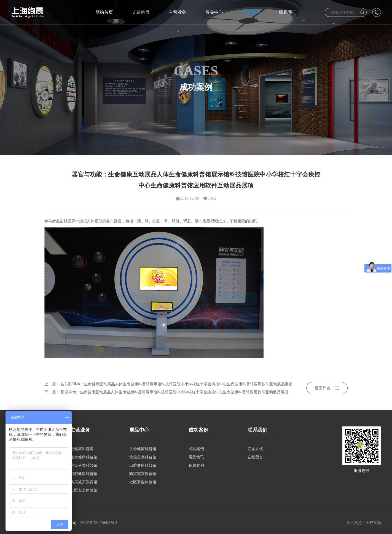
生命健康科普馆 (84, 457)
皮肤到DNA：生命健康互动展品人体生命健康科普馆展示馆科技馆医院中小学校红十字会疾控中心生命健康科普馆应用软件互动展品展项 (176, 384)
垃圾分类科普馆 (84, 465)
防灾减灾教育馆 (84, 482)
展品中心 (139, 429)
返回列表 (327, 388)
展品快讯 (196, 457)
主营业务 (80, 429)
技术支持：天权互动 (364, 522)
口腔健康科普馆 (84, 473)
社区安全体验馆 (84, 490)
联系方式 (255, 448)
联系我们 (257, 429)
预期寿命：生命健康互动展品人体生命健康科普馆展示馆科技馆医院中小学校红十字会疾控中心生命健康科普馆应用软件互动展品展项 (174, 392)
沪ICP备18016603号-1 (98, 522)
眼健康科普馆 (82, 448)
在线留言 (255, 457)
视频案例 (196, 465)
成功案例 (198, 429)
